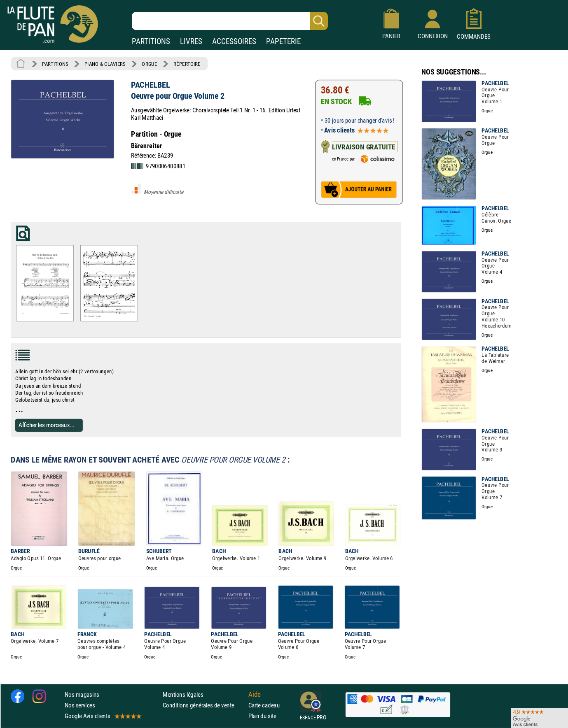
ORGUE (149, 64)
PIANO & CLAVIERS (105, 64)
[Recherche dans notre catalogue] (230, 21)
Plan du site (262, 716)
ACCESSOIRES (234, 41)
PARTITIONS (151, 41)
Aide (255, 694)
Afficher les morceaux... (47, 425)
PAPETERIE (283, 41)
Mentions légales (183, 694)
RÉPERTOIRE (187, 64)
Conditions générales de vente (204, 705)
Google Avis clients (103, 716)
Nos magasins (82, 694)
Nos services (80, 705)
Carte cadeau (264, 705)
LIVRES (191, 41)
